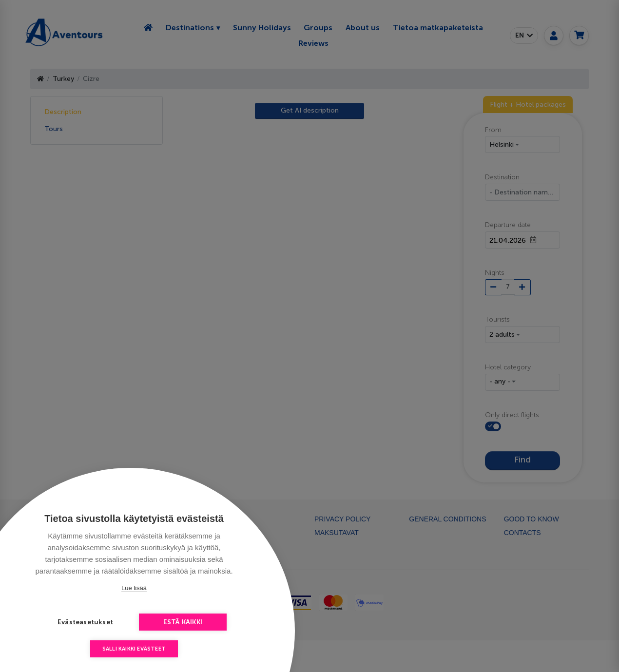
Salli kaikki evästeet (134, 649)
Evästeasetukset (85, 622)
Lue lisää (134, 588)
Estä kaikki (183, 622)
